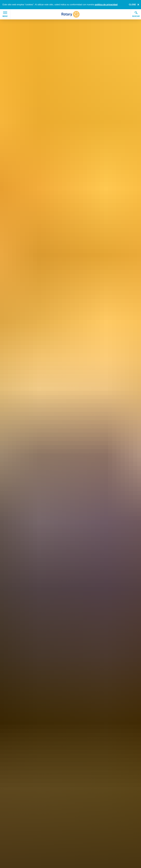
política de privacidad (106, 5)
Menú (5, 14)
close (132, 5)
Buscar (136, 14)
